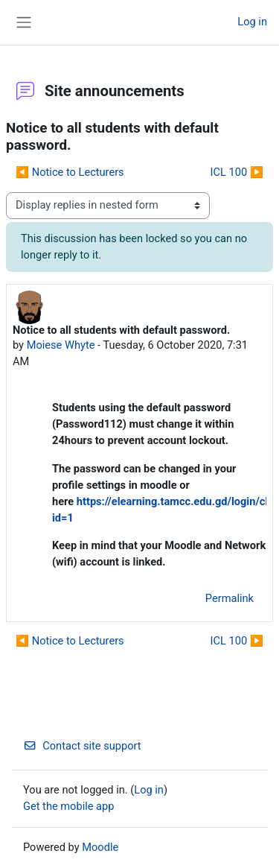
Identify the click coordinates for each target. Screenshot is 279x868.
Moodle (100, 847)
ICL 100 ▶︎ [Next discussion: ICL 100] (237, 172)
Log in (252, 22)
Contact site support (82, 746)
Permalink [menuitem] (230, 598)
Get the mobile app (68, 806)
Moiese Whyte (61, 345)
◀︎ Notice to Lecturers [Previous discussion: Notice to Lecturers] (70, 172)
